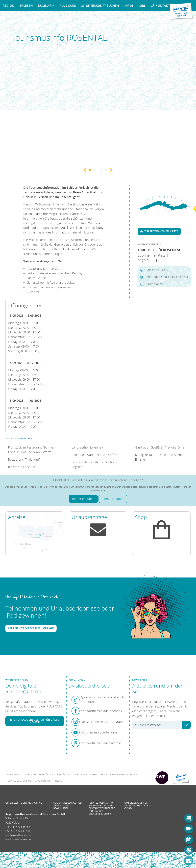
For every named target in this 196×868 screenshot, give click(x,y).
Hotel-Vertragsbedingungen (119, 774)
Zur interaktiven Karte (159, 231)
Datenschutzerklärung (39, 774)
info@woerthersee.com (19, 835)
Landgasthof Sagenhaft (87, 447)
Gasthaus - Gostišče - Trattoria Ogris (160, 447)
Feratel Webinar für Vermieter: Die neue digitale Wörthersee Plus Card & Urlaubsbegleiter (102, 808)
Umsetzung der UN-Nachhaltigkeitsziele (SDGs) (138, 805)
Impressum (13, 774)
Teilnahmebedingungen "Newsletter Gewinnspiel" (68, 805)
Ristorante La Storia (22, 467)
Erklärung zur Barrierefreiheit (77, 774)
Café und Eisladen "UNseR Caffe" (94, 455)
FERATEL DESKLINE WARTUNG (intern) (29, 781)
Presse (58, 781)
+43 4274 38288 (20, 827)
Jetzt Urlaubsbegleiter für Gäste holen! (34, 721)
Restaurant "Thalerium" (24, 459)
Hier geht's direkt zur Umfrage (31, 628)
